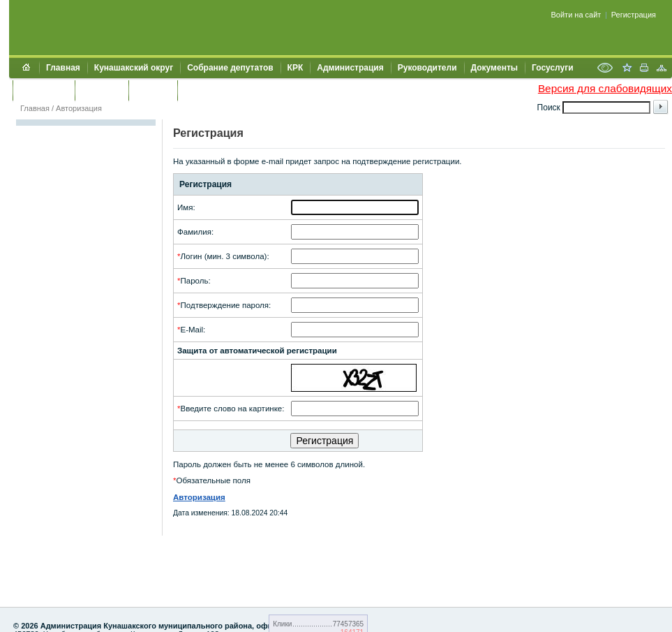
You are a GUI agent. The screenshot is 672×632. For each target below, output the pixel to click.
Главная (63, 68)
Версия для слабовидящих (605, 88)
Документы (494, 68)
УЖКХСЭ (153, 90)
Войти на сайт (576, 15)
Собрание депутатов (230, 68)
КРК (296, 68)
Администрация (350, 68)
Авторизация (79, 108)
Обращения (44, 90)
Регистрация (634, 15)
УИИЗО (199, 90)
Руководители (427, 68)
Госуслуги (553, 68)
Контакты (102, 90)
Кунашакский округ (134, 68)
